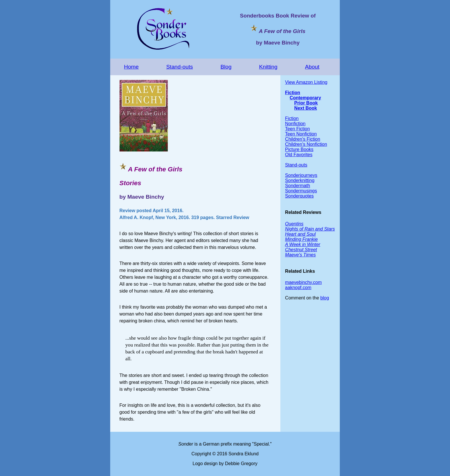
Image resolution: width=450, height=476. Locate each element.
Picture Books (299, 149)
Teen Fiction (297, 129)
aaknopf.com (298, 288)
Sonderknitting (300, 180)
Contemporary (305, 98)
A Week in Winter (303, 244)
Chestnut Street (301, 250)
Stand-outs (180, 67)
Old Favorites (299, 155)
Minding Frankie (301, 239)
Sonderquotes (299, 196)
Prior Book (306, 103)
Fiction (292, 93)
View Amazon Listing (306, 82)
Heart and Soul (300, 234)
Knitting (268, 67)
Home (131, 67)
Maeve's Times (300, 255)
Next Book (306, 108)
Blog (226, 67)
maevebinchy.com (303, 282)
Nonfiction (295, 124)
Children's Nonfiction (306, 144)
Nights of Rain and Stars (310, 229)
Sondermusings (301, 191)
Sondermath (297, 186)
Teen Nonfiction (301, 134)
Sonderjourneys (301, 175)
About (312, 67)
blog (325, 298)
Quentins (294, 224)
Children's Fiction (302, 139)
